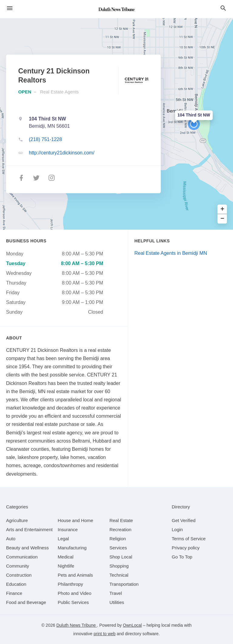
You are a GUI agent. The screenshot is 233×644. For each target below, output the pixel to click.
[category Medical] (66, 557)
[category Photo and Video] (74, 593)
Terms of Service (189, 539)
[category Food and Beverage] (26, 602)
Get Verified (184, 520)
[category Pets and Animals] (75, 575)
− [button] (223, 219)
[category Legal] (63, 539)
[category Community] (18, 566)
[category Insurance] (68, 529)
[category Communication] (22, 557)
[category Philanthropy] (70, 584)
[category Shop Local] (121, 557)
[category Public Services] (73, 602)
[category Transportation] (124, 584)
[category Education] (16, 584)
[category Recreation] (121, 529)
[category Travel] (116, 593)
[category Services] (118, 548)
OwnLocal (132, 625)
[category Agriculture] (17, 520)
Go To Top (182, 557)
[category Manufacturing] (72, 548)
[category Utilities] (117, 602)
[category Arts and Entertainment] (29, 529)
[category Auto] (11, 539)
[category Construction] (19, 575)
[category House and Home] (75, 520)
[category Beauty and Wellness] (27, 548)
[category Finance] (14, 593)
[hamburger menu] (10, 8)
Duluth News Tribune (77, 625)
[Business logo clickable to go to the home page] (116, 9)
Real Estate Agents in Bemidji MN (171, 253)
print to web (105, 634)
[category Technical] (119, 575)
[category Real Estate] (121, 520)
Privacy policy (186, 548)
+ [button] (223, 209)
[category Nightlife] (66, 566)
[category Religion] (118, 539)
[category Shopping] (119, 566)
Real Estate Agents (59, 92)
